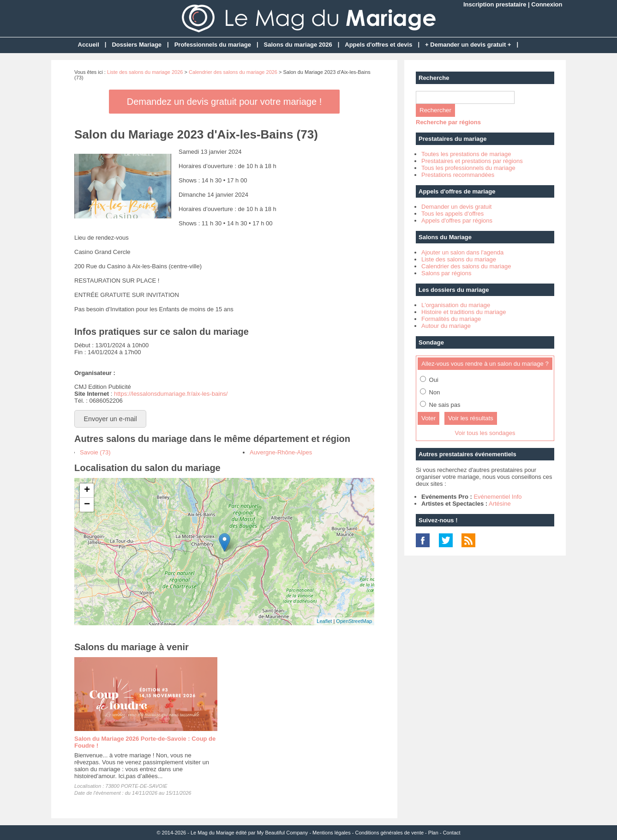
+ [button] (87, 490)
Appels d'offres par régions (457, 221)
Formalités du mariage (451, 319)
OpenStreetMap (354, 621)
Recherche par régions (448, 122)
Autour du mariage (446, 326)
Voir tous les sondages (485, 433)
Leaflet (324, 621)
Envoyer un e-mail (111, 419)
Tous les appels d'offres (452, 214)
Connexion (547, 4)
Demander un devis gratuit (456, 207)
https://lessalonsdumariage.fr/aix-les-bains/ (171, 394)
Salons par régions (446, 273)
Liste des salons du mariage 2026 (145, 72)
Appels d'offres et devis (378, 45)
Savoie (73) (95, 452)
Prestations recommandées (458, 175)
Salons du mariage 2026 (298, 45)
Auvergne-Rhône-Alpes (281, 452)
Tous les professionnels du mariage (468, 168)
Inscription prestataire (495, 4)
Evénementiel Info (497, 497)
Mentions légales (332, 833)
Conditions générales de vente (389, 833)
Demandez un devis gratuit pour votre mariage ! (224, 102)
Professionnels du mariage (213, 45)
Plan (433, 833)
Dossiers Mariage (137, 45)
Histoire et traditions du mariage (464, 312)
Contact (452, 833)
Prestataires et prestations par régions (472, 161)
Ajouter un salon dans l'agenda (462, 252)
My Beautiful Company (283, 833)
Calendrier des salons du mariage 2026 (233, 72)
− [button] (87, 505)
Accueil (89, 45)
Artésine (500, 504)
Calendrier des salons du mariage (466, 266)
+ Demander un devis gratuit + (468, 45)
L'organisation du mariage (456, 305)
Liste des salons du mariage (459, 259)
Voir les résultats (471, 418)
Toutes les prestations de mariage (466, 154)
